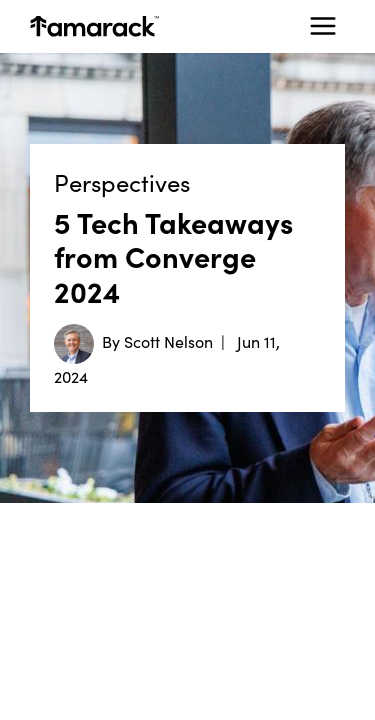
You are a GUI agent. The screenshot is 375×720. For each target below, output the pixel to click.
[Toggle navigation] (323, 26)
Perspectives (122, 182)
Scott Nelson (168, 341)
